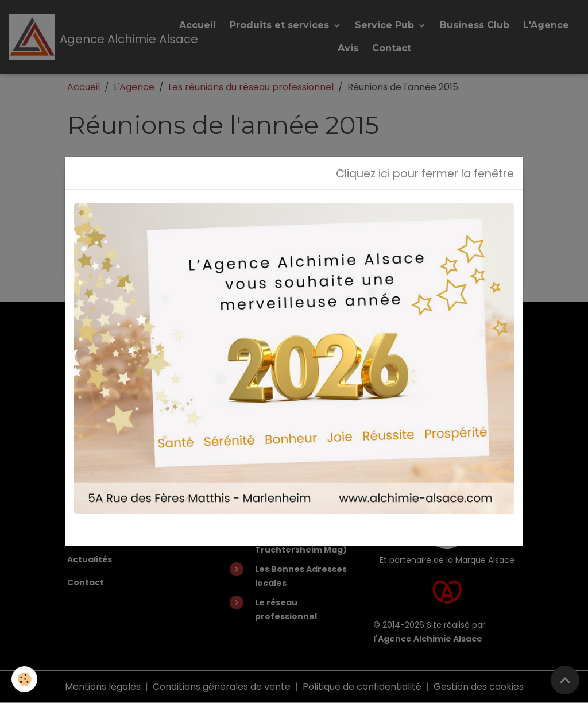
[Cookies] (24, 679)
